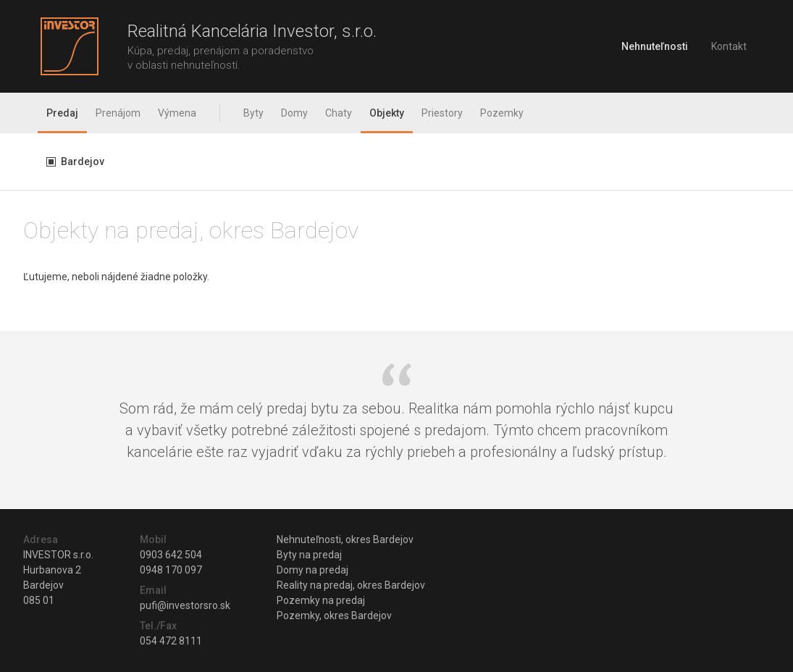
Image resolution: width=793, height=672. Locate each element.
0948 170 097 (171, 570)
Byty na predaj (309, 555)
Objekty (387, 113)
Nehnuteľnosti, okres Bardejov (345, 539)
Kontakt (729, 46)
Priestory (442, 113)
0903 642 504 (171, 555)
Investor (70, 46)
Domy (294, 113)
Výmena (177, 113)
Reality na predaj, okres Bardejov (351, 585)
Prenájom (118, 113)
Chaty (339, 113)
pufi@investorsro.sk (185, 605)
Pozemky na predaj (321, 600)
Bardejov (83, 161)
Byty (253, 113)
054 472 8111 (171, 641)
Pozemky (502, 113)
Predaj (62, 113)
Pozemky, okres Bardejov (334, 616)
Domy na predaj (312, 570)
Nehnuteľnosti (655, 46)
